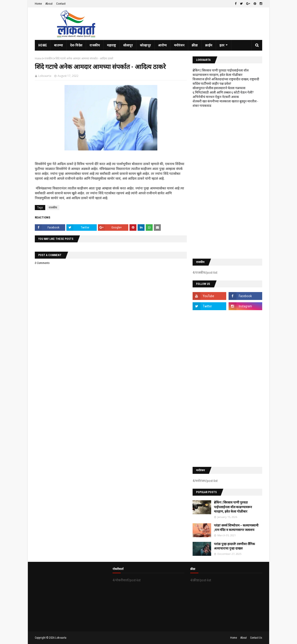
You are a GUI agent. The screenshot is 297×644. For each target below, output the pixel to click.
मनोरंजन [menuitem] (179, 45)
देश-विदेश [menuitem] (76, 45)
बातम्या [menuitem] (58, 45)
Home (38, 4)
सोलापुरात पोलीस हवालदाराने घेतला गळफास (219, 88)
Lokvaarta (45, 76)
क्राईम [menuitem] (209, 45)
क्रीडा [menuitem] (195, 45)
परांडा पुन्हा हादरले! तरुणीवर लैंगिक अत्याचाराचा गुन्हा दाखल (234, 546)
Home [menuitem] (43, 45)
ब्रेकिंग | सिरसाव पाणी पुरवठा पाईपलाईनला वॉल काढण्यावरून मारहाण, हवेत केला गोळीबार (233, 507)
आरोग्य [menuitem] (162, 45)
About (49, 4)
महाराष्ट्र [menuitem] (111, 45)
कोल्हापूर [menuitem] (145, 45)
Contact (61, 4)
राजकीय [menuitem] (95, 45)
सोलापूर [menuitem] (128, 45)
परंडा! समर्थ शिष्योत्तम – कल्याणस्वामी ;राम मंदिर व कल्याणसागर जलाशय (236, 528)
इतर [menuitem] (222, 45)
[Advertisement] (227, 183)
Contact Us (256, 638)
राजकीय (48, 59)
